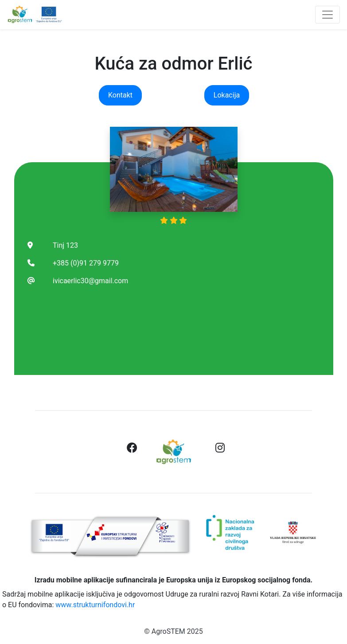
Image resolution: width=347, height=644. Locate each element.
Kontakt (120, 95)
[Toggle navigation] (328, 15)
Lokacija (227, 95)
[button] (132, 449)
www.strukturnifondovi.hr (95, 605)
